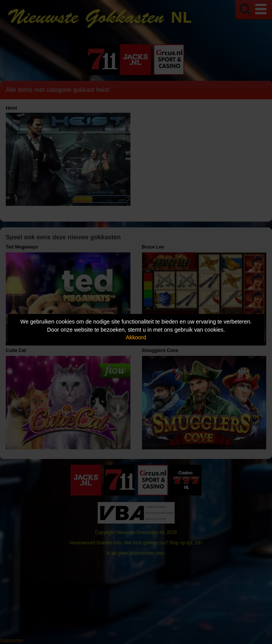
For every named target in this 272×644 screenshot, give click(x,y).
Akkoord (136, 337)
